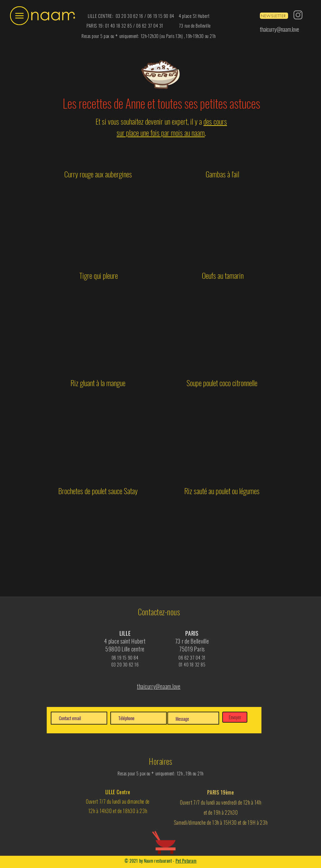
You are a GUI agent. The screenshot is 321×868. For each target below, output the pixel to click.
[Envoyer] (235, 717)
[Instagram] (298, 15)
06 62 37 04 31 (150, 26)
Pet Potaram (186, 861)
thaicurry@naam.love (279, 29)
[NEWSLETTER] (274, 16)
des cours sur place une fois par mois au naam (172, 127)
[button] (19, 16)
